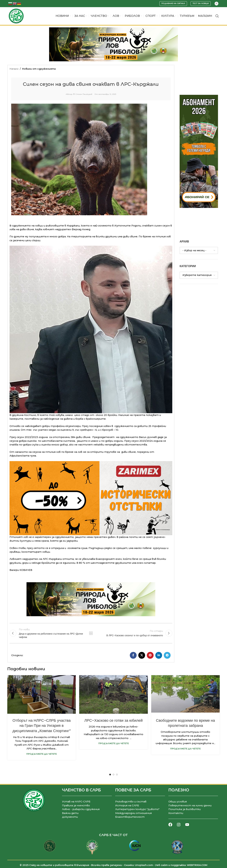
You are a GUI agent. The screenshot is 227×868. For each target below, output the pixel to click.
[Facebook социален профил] (133, 655)
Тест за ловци (201, 3)
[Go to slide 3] (117, 775)
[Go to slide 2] (113, 775)
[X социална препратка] (142, 655)
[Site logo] (16, 16)
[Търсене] (217, 16)
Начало (14, 69)
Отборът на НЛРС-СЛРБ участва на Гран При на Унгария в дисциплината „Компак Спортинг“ (41, 726)
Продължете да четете (42, 754)
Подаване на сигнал (173, 3)
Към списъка (91, 633)
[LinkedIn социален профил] (159, 655)
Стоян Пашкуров (84, 94)
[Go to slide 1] (110, 775)
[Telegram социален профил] (167, 655)
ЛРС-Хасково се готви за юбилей (113, 720)
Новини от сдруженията (39, 69)
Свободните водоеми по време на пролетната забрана (185, 723)
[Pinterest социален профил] (150, 655)
